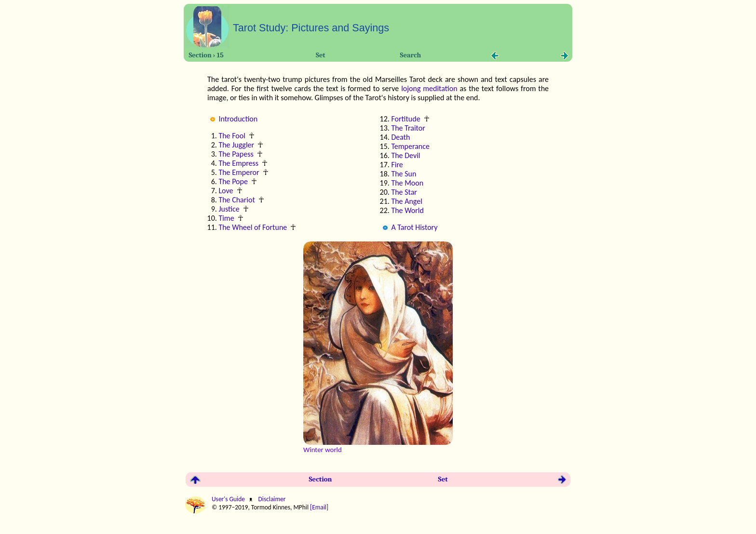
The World (407, 210)
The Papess (236, 154)
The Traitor (408, 128)
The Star (404, 192)
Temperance (410, 146)
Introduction (238, 119)
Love (226, 191)
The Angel (406, 201)
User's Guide (229, 499)
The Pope (233, 181)
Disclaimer (271, 499)
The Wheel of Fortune (253, 227)
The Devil (405, 155)
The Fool (232, 136)
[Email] (320, 507)
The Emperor (239, 172)
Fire (397, 165)
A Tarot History (414, 227)
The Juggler (236, 145)
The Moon (407, 183)
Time (226, 218)
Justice (229, 209)
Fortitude (405, 119)
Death (400, 137)
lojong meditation (429, 88)
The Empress (238, 163)
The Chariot (236, 200)
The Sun (404, 174)
